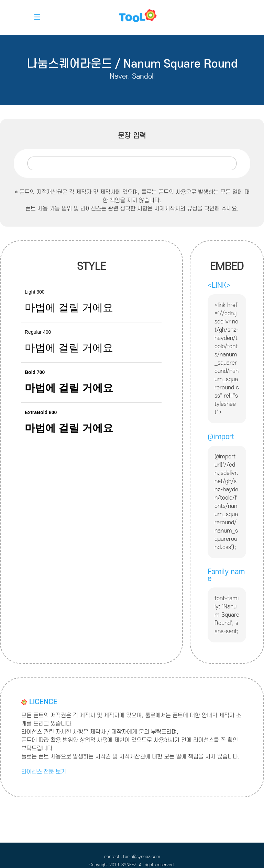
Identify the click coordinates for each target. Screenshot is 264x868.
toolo (132, 17)
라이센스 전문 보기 (44, 772)
